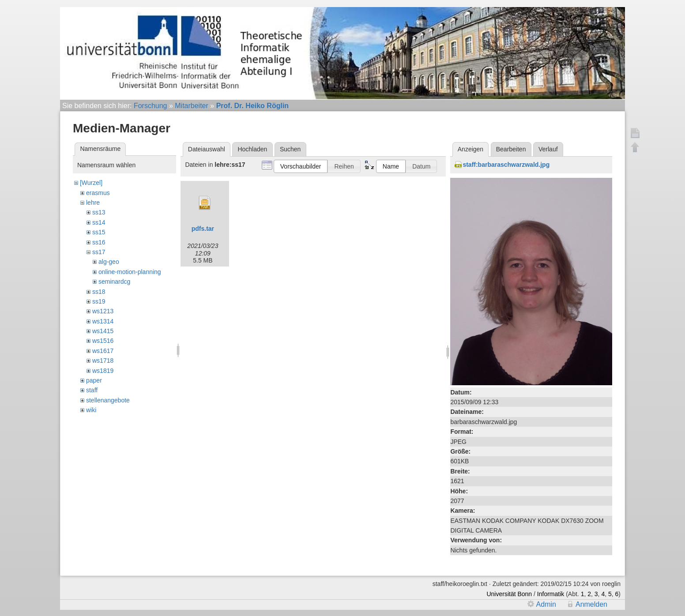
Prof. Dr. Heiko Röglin (252, 106)
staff (92, 390)
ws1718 (103, 361)
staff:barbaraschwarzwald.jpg (506, 165)
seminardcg (114, 282)
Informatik (551, 594)
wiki (91, 410)
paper (94, 380)
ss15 (99, 232)
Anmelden (591, 604)
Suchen (290, 149)
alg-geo (109, 262)
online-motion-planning (130, 272)
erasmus (98, 193)
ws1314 (103, 321)
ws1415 (103, 331)
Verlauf (548, 149)
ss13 (99, 212)
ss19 (99, 301)
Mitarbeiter (192, 106)
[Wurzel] (91, 183)
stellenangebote (108, 400)
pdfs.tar (203, 229)
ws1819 (103, 371)
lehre (93, 203)
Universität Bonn (509, 594)
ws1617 (103, 351)
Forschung (151, 106)
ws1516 (103, 341)
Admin (546, 604)
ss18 (99, 292)
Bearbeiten (511, 149)
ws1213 (103, 311)
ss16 (99, 242)
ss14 (99, 222)
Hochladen (252, 149)
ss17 (99, 252)
